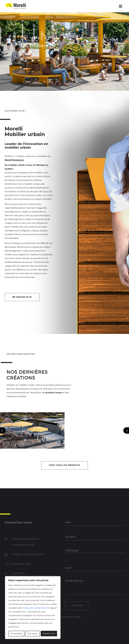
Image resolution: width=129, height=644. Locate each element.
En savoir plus (22, 297)
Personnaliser (16, 634)
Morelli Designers (14, 160)
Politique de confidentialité (34, 608)
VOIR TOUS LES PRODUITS (64, 465)
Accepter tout (49, 634)
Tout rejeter (32, 634)
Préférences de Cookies (69, 617)
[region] (33, 608)
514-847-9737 (19, 574)
